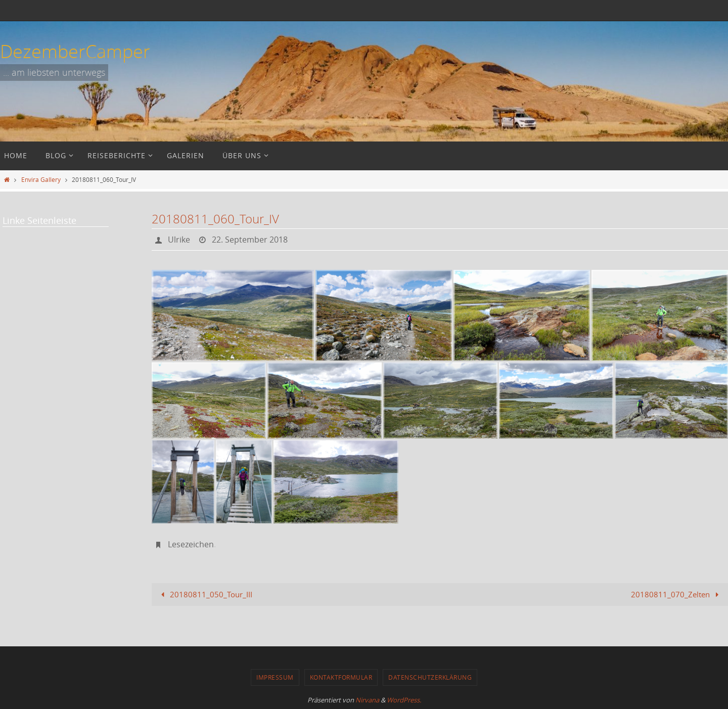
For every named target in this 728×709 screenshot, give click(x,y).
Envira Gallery (41, 179)
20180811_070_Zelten (677, 594)
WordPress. (404, 700)
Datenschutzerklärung (430, 677)
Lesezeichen (191, 544)
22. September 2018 (250, 240)
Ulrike (179, 240)
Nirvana (367, 700)
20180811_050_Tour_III (205, 594)
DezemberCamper (75, 51)
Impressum (275, 677)
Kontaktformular (341, 677)
